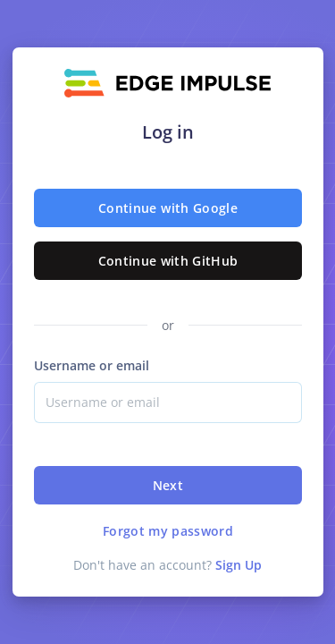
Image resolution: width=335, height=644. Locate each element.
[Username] (168, 402)
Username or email (92, 365)
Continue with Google (168, 208)
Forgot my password (167, 531)
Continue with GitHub (167, 261)
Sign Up (239, 565)
